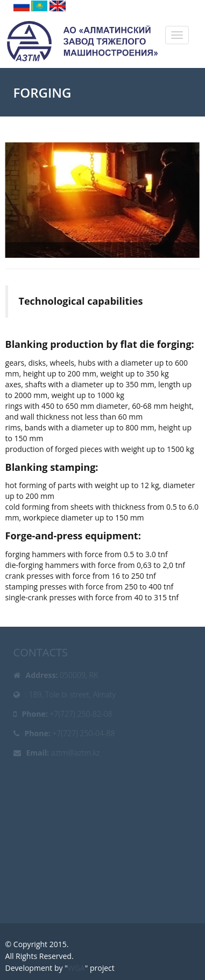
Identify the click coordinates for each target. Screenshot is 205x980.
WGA (76, 968)
